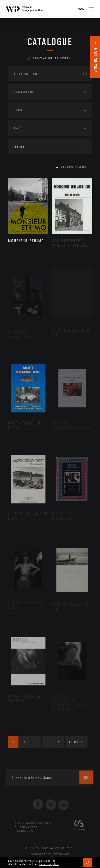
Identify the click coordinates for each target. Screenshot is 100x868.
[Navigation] (91, 9)
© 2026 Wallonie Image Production (50, 848)
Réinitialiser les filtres (49, 58)
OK (87, 862)
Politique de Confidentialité (50, 854)
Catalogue (50, 42)
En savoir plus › (49, 864)
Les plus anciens (74, 167)
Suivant (76, 742)
